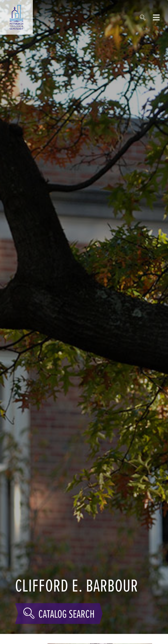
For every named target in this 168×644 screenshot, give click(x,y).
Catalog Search (59, 614)
